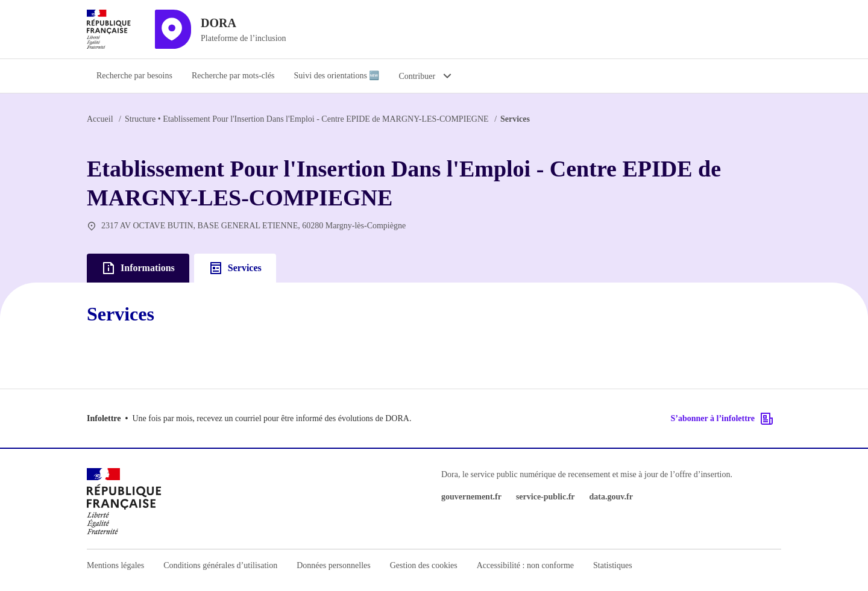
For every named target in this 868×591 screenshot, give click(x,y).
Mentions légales (115, 565)
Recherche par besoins (134, 76)
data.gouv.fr (611, 497)
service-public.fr (546, 497)
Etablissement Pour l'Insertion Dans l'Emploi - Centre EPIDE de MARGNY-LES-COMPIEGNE (307, 119)
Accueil (100, 119)
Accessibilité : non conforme (525, 565)
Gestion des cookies (424, 565)
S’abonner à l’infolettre (722, 419)
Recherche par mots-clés (233, 76)
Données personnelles (333, 565)
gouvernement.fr (471, 497)
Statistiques (613, 565)
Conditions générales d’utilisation (220, 565)
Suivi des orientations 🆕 (337, 76)
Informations (138, 268)
